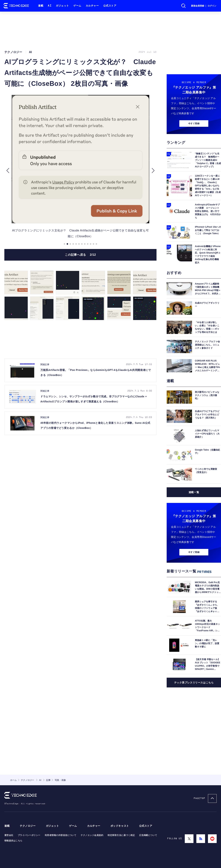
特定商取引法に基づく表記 (121, 835)
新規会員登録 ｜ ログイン (204, 6)
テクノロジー (28, 826)
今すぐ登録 (194, 124)
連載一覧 (194, 492)
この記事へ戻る (80, 255)
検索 (184, 6)
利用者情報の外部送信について (61, 835)
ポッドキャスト (120, 826)
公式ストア (110, 6)
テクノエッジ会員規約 (92, 835)
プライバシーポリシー (29, 835)
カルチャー (92, 6)
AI (50, 6)
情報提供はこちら (13, 841)
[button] (8, 171)
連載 (41, 6)
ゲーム (77, 6)
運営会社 (9, 835)
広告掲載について (148, 835)
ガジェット (62, 6)
